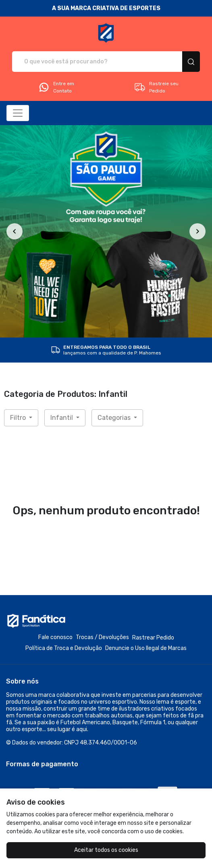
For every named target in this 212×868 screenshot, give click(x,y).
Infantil (62, 418)
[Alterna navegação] (18, 113)
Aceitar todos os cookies (106, 850)
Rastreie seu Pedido (156, 87)
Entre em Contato (56, 87)
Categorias (115, 418)
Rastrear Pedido (153, 638)
